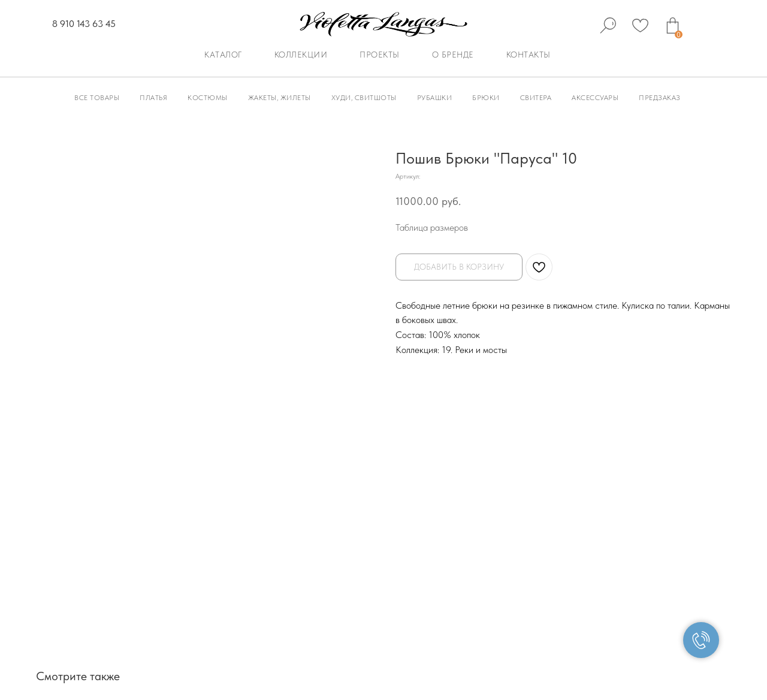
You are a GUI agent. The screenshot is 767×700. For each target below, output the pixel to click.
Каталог (223, 55)
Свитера (536, 98)
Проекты (380, 55)
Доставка (443, 520)
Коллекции (301, 55)
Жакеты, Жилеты (280, 98)
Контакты (529, 55)
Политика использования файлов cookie (433, 610)
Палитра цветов (604, 520)
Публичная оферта (187, 610)
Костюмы (208, 98)
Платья (153, 98)
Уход (665, 520)
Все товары (97, 98)
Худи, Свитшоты (364, 98)
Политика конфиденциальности (291, 610)
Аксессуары (595, 98)
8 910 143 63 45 (84, 24)
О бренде (453, 55)
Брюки (486, 98)
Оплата (389, 520)
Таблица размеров (432, 227)
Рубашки (435, 98)
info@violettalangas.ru (150, 563)
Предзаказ (660, 98)
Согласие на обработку (560, 610)
